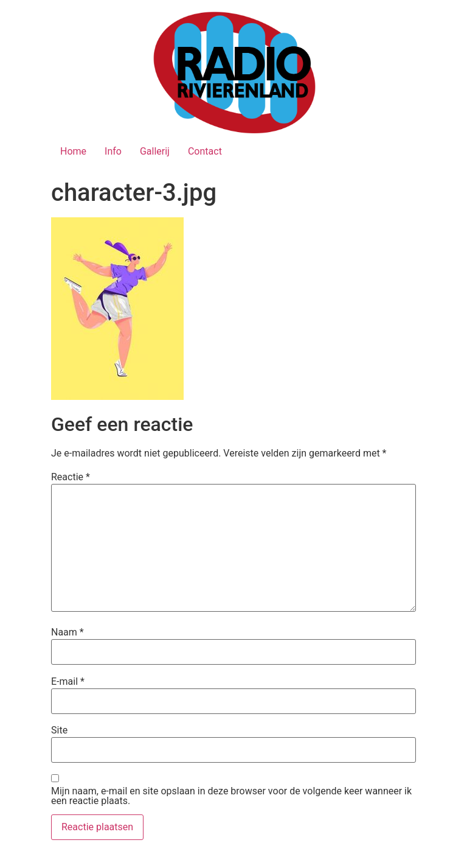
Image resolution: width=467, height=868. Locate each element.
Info (113, 151)
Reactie (71, 477)
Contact (205, 151)
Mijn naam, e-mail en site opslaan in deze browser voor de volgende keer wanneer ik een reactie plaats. (231, 796)
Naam (67, 632)
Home (73, 151)
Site (59, 730)
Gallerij (155, 151)
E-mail (68, 682)
